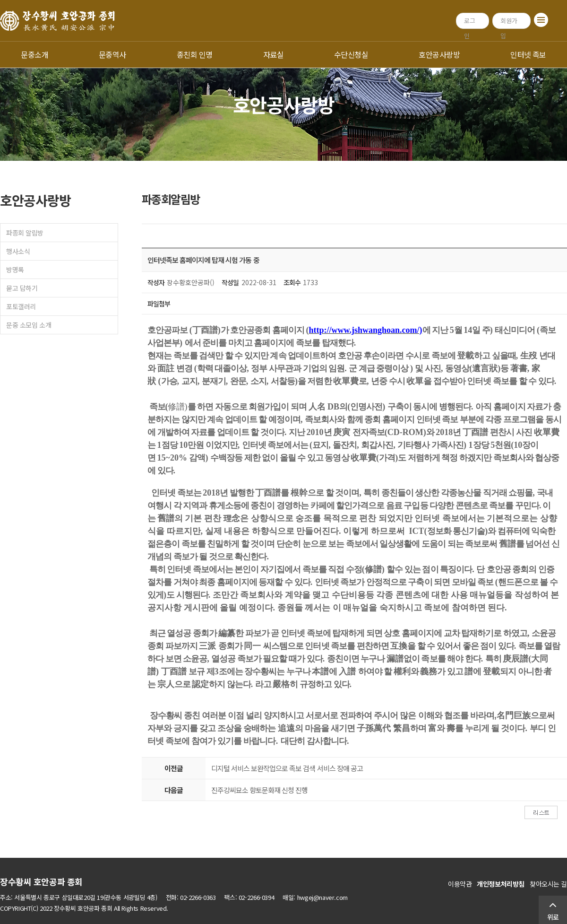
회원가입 (509, 22)
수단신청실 (351, 54)
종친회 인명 (195, 54)
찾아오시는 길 (548, 884)
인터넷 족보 (528, 54)
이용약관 (460, 884)
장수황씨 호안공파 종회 (41, 881)
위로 (553, 917)
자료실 (273, 54)
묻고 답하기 (22, 288)
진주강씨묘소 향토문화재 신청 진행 (259, 790)
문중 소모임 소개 (29, 325)
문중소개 (34, 54)
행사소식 (18, 251)
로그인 (470, 22)
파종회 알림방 (25, 233)
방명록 (15, 270)
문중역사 (112, 54)
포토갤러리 (21, 306)
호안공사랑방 (439, 54)
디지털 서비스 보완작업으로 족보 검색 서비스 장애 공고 (287, 768)
